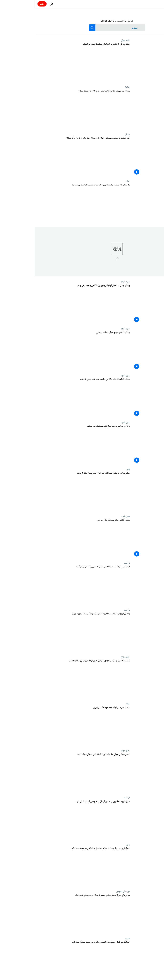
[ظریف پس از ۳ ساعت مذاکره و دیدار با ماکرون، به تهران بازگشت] (49, 585)
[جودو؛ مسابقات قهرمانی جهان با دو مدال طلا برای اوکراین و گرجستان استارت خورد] (49, 156)
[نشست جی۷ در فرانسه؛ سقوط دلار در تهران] (49, 726)
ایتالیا (93, 87)
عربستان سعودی (88, 891)
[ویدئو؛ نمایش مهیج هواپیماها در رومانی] (49, 351)
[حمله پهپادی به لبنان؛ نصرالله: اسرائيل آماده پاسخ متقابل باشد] (49, 491)
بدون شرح (91, 282)
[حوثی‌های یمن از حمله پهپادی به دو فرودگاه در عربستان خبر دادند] (49, 914)
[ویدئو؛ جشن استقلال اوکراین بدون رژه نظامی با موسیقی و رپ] (49, 304)
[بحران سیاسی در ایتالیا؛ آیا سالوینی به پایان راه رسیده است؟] (49, 109)
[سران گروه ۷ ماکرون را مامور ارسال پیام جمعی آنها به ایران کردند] (49, 820)
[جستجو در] (82, 28)
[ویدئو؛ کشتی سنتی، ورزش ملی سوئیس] (49, 538)
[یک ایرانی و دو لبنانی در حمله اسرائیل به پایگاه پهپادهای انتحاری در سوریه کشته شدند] (49, 960)
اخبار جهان (91, 40)
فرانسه (92, 563)
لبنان (93, 469)
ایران (93, 181)
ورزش (93, 134)
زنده (7, 4)
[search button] (57, 28)
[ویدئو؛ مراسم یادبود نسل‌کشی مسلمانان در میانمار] (49, 444)
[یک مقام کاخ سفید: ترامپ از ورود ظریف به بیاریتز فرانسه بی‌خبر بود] (49, 203)
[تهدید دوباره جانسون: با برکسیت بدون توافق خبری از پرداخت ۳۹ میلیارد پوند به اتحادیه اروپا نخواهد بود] (49, 679)
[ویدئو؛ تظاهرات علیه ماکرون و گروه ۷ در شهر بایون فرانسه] (49, 398)
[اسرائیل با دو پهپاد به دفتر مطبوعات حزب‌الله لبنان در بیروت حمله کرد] (49, 867)
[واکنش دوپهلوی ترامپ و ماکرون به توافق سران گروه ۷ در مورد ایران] (49, 632)
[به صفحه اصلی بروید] (152, 4)
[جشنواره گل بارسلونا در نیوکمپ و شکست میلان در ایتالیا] (49, 62)
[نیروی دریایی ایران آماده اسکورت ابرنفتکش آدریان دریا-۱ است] (49, 773)
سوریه (93, 938)
